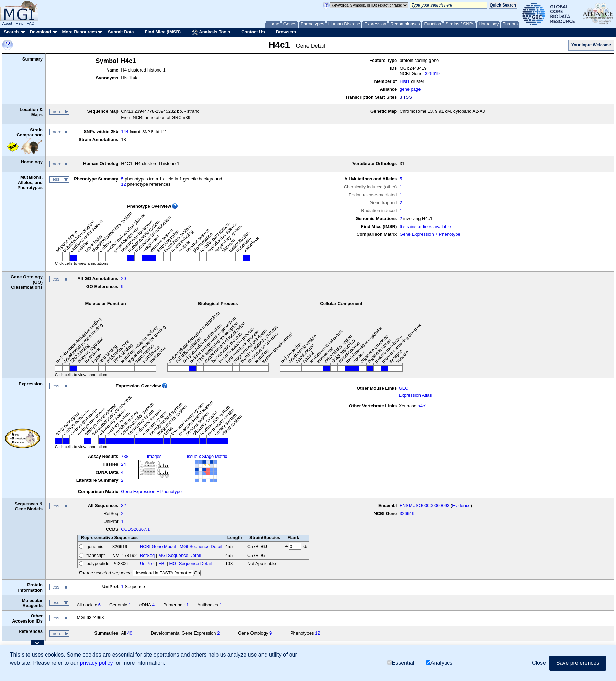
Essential (401, 663)
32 (123, 506)
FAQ (31, 23)
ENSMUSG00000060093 (424, 506)
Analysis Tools (211, 32)
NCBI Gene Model (158, 546)
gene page (410, 89)
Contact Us (253, 32)
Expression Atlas (415, 395)
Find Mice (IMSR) (163, 32)
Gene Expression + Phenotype (430, 234)
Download (40, 32)
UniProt (147, 564)
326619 (432, 73)
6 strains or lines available (425, 226)
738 (125, 456)
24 (123, 464)
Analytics (439, 663)
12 (123, 184)
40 (130, 633)
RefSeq (147, 555)
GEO (404, 388)
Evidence (461, 506)
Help (19, 23)
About (7, 23)
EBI (162, 564)
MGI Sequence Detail (201, 546)
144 (125, 131)
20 (123, 279)
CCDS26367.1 (135, 529)
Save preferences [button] (578, 663)
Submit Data (121, 32)
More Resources (79, 32)
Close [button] (539, 663)
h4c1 (423, 406)
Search (11, 32)
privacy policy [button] (96, 663)
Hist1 (405, 81)
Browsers (286, 32)
